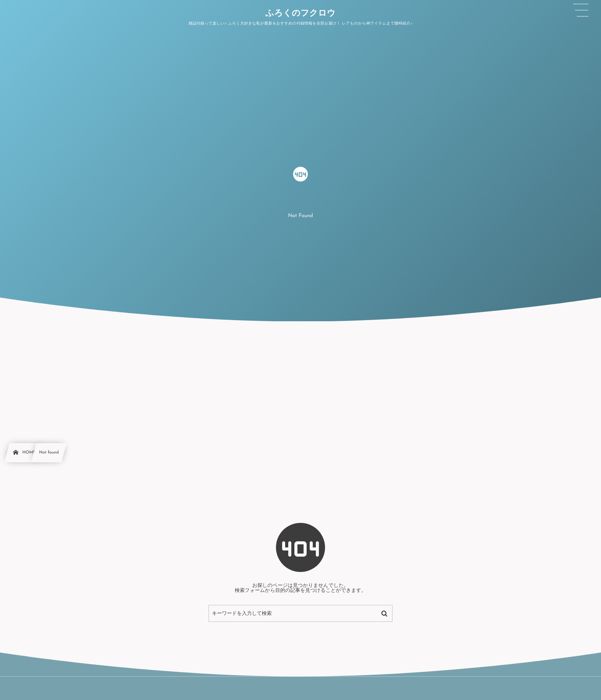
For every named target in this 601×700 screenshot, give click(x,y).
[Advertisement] (300, 379)
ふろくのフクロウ (300, 14)
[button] (581, 10)
